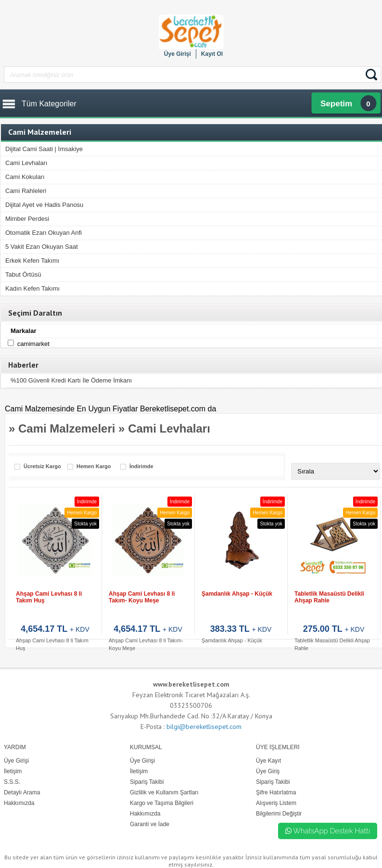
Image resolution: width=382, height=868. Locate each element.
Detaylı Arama (22, 792)
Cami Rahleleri (26, 191)
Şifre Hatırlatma (276, 792)
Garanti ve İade (150, 824)
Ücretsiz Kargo (42, 466)
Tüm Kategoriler (49, 104)
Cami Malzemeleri (67, 428)
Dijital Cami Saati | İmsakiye (44, 149)
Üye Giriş (268, 771)
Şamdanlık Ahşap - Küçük (237, 594)
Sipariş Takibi (273, 782)
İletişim (139, 771)
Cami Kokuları (25, 177)
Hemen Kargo (94, 466)
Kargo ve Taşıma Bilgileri (162, 803)
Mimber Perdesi (27, 219)
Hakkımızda (145, 814)
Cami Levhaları (26, 163)
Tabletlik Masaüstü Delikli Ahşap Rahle (329, 597)
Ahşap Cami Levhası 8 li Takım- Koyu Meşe (142, 597)
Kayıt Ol (212, 54)
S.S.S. (12, 782)
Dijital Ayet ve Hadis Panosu (44, 205)
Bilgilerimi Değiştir (279, 814)
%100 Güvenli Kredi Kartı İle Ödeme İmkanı (71, 380)
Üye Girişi (178, 54)
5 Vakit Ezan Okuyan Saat (42, 247)
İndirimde (141, 466)
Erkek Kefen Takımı (32, 261)
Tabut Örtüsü (23, 274)
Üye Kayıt (268, 761)
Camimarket (33, 344)
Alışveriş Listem (276, 803)
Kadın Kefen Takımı (32, 288)
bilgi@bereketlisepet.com (204, 727)
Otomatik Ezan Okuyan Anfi (44, 233)
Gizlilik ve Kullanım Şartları (164, 792)
